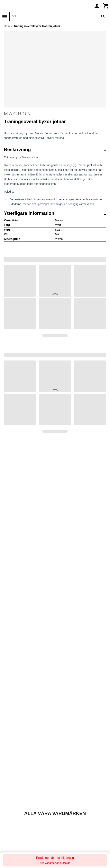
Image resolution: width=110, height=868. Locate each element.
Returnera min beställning (21, 682)
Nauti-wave (11, 800)
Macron (55, 114)
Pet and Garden (68, 753)
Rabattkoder (12, 687)
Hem (7, 26)
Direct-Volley (12, 762)
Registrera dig (89, 834)
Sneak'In (63, 767)
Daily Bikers (11, 753)
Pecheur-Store (67, 748)
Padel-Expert (12, 809)
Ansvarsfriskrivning (16, 719)
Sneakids (63, 772)
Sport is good (66, 776)
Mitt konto (10, 673)
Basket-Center (13, 748)
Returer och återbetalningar (22, 715)
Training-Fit (64, 781)
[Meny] (5, 17)
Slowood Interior (68, 757)
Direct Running (14, 757)
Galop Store (11, 776)
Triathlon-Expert (68, 790)
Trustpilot (83, 631)
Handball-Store (14, 786)
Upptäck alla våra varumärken (55, 540)
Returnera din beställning (50, 651)
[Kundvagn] (106, 6)
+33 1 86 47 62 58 (55, 591)
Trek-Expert (65, 786)
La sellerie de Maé (16, 790)
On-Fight (9, 804)
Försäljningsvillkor (16, 710)
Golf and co (11, 781)
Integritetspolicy (14, 733)
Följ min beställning (17, 677)
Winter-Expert (66, 804)
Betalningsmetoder (16, 724)
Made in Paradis (14, 795)
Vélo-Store (64, 800)
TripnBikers (64, 795)
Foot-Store (11, 772)
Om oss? (9, 701)
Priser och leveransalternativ (23, 729)
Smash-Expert (66, 762)
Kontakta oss (55, 578)
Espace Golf (12, 767)
